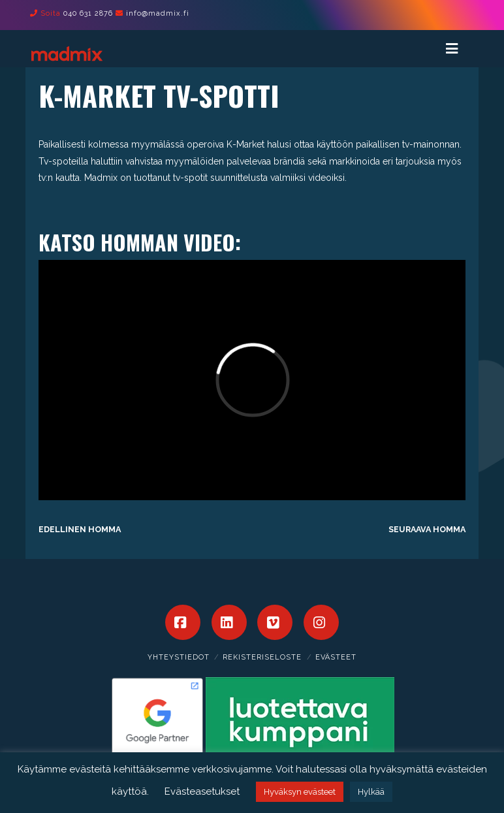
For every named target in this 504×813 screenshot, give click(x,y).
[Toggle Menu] (458, 49)
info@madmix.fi (158, 13)
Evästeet (336, 657)
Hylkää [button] (371, 792)
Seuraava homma (427, 529)
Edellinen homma (80, 529)
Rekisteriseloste (262, 657)
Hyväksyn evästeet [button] (300, 792)
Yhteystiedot (179, 657)
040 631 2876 (88, 13)
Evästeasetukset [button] (202, 791)
